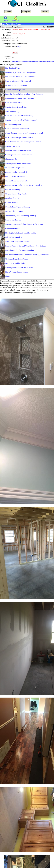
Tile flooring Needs (13, 68)
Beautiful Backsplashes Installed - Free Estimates (24, 94)
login (19, 46)
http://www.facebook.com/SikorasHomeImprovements (33, 62)
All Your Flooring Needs (15, 168)
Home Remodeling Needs (15, 90)
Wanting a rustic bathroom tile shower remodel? (24, 185)
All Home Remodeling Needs (16, 259)
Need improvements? (13, 103)
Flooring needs (11, 159)
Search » (45, 12)
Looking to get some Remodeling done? (20, 72)
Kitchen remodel (11, 202)
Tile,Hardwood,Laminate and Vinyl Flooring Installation (27, 255)
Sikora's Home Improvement (16, 85)
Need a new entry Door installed (17, 242)
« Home (8, 12)
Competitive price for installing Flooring (21, 215)
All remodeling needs (13, 124)
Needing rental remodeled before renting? (21, 120)
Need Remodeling (12, 111)
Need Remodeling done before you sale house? (23, 142)
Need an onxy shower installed (17, 129)
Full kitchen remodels (13, 237)
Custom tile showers (13, 220)
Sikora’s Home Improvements (17, 272)
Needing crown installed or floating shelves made (24, 224)
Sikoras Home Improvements (16, 181)
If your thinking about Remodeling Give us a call (24, 133)
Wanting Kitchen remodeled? (16, 172)
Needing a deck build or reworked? (19, 155)
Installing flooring (12, 198)
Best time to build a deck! (15, 263)
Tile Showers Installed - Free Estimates (20, 77)
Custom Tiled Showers (14, 211)
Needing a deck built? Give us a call (19, 268)
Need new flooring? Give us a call (18, 81)
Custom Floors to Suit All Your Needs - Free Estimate (26, 246)
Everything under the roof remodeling (20, 250)
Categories (26, 12)
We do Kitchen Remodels (15, 176)
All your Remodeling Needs (16, 194)
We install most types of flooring (18, 207)
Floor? (8, 276)
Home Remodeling (12, 189)
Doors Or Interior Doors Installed (18, 150)
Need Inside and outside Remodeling (19, 116)
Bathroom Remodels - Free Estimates (19, 98)
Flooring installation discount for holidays (21, 233)
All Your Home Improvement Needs (19, 137)
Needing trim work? (13, 146)
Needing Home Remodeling (16, 107)
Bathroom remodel (12, 228)
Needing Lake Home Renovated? (18, 163)
